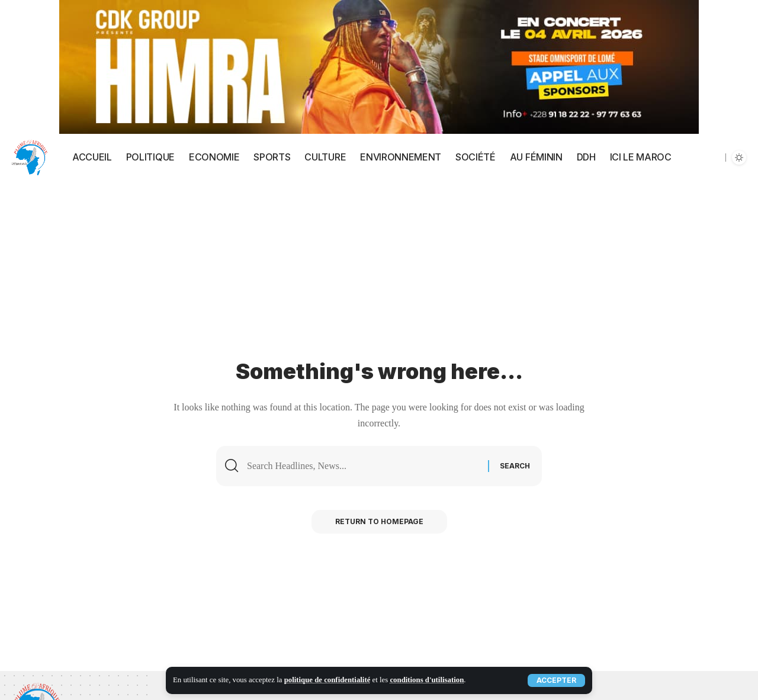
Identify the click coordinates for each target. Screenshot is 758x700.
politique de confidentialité (327, 680)
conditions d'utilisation (427, 680)
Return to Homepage (379, 521)
